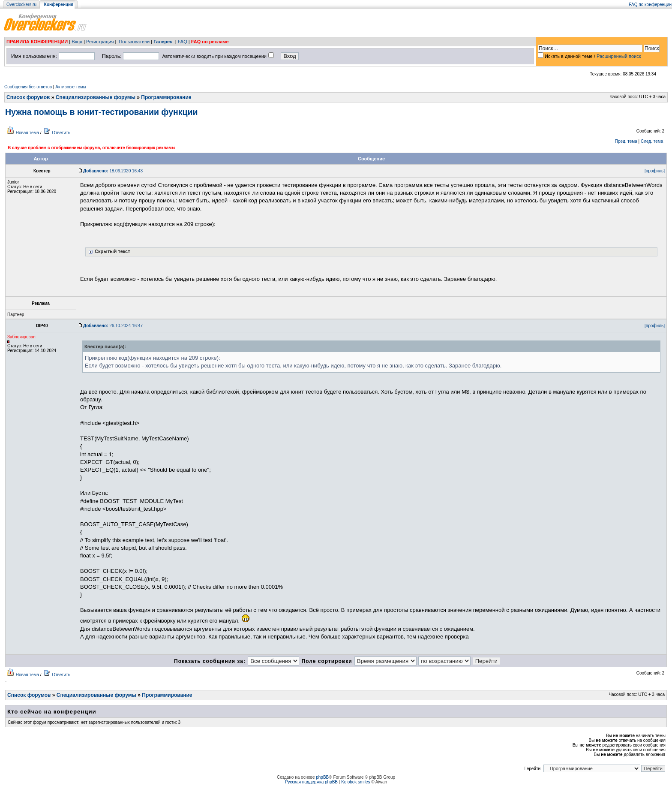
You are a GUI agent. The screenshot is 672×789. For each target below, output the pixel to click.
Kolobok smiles (355, 782)
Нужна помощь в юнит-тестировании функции (102, 112)
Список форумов (28, 97)
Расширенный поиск (619, 56)
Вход (77, 42)
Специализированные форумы (96, 97)
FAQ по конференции (650, 5)
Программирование (166, 97)
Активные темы (71, 87)
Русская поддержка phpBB (311, 782)
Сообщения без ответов (28, 87)
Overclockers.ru (21, 5)
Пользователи (134, 42)
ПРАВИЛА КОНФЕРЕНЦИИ (37, 42)
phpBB (322, 777)
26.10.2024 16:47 (113, 326)
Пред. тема (626, 141)
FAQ (183, 42)
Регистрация (100, 42)
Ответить (61, 133)
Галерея (163, 42)
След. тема (652, 141)
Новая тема (27, 133)
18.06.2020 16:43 (113, 171)
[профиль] (655, 171)
